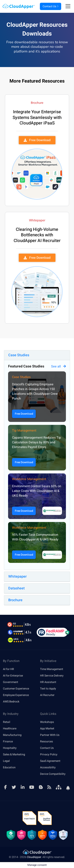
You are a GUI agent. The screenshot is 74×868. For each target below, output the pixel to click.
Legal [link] (6, 761)
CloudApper (34, 857)
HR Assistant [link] (48, 682)
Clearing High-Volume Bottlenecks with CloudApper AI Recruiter (37, 235)
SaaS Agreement (50, 761)
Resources (46, 741)
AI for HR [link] (8, 669)
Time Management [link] (52, 669)
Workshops (47, 722)
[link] (37, 852)
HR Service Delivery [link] (52, 676)
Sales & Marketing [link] (14, 754)
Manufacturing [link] (12, 735)
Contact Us (51, 6)
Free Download (24, 414)
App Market (47, 729)
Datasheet (16, 588)
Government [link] (11, 682)
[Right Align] (69, 6)
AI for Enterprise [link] (13, 676)
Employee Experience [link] (16, 695)
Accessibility (48, 767)
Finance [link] (8, 741)
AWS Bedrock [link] (11, 702)
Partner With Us (50, 735)
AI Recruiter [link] (47, 695)
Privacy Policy (49, 754)
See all (59, 366)
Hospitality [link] (10, 748)
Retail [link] (7, 722)
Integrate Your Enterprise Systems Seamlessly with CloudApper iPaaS (37, 117)
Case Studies (19, 355)
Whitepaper (17, 577)
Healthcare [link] (10, 729)
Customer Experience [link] (16, 689)
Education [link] (9, 767)
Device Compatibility (53, 774)
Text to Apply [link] (48, 689)
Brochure (15, 600)
